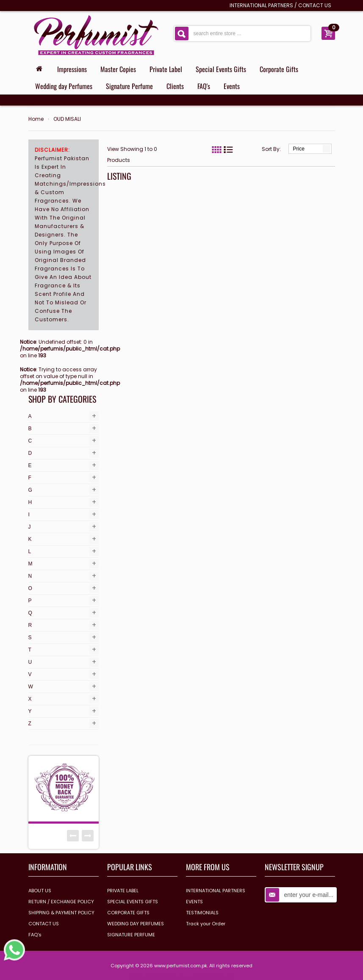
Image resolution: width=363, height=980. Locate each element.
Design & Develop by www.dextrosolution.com (182, 977)
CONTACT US (315, 5)
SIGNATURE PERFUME (131, 935)
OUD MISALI (67, 119)
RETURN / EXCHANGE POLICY (61, 902)
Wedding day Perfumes (64, 86)
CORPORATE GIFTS (128, 913)
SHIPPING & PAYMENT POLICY (61, 913)
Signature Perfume (129, 86)
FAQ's (204, 86)
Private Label (166, 69)
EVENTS (194, 902)
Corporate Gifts (279, 69)
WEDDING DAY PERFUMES (136, 924)
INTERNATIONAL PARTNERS (261, 5)
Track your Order (206, 924)
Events (232, 86)
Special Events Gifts (221, 69)
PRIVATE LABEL (123, 891)
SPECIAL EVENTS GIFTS (133, 902)
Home (36, 119)
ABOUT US (40, 891)
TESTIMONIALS (202, 913)
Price (299, 149)
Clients (175, 86)
